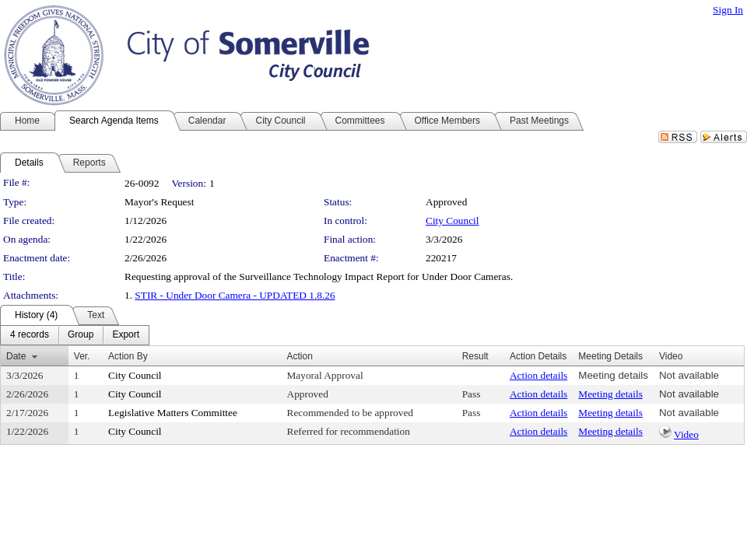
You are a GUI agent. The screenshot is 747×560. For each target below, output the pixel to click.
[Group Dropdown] (81, 335)
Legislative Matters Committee (173, 413)
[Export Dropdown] (126, 335)
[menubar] (75, 335)
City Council (452, 220)
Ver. (82, 356)
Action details (538, 375)
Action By (128, 356)
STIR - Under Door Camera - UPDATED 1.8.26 (235, 295)
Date (16, 356)
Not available (689, 375)
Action (300, 356)
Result (475, 356)
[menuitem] (30, 335)
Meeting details (613, 375)
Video (686, 434)
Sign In (728, 10)
